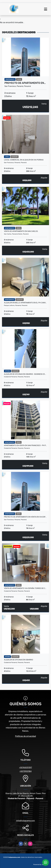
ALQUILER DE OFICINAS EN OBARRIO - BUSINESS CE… (25, 374)
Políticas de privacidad (26, 736)
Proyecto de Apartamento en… (25, 83)
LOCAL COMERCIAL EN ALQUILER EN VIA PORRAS (24, 160)
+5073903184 (26, 771)
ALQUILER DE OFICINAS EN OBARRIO (19, 660)
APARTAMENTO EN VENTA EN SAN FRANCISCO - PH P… (25, 445)
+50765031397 (25, 768)
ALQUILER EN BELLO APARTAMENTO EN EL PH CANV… (25, 303)
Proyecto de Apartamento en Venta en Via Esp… (25, 517)
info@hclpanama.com (25, 821)
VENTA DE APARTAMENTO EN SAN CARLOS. (21, 231)
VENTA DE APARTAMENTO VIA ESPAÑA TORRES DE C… (25, 588)
